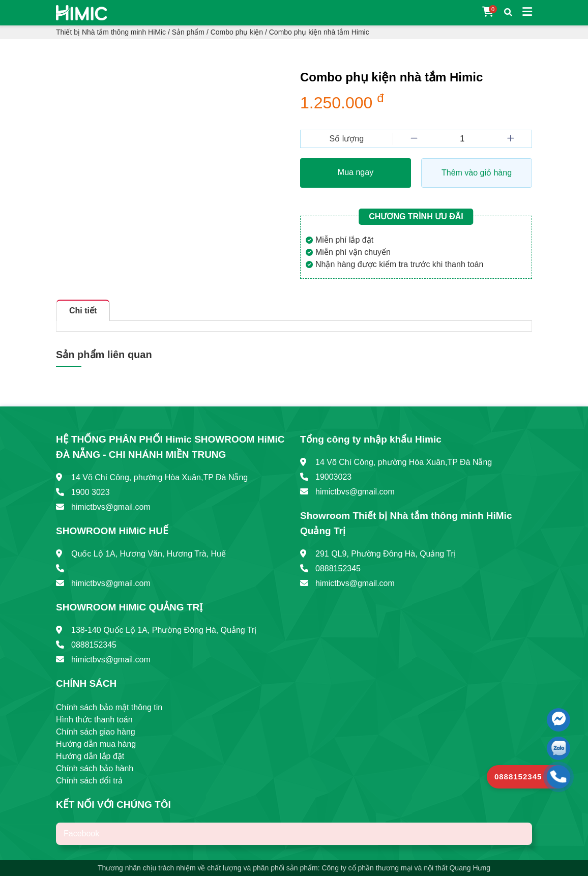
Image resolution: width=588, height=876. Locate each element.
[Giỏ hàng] (488, 12)
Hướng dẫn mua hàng (96, 744)
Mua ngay (356, 172)
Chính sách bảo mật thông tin (109, 707)
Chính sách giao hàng (96, 732)
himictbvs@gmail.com (111, 507)
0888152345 (94, 645)
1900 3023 (91, 492)
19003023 (333, 477)
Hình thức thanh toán (94, 720)
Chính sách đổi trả (89, 781)
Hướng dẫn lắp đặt (90, 756)
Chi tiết (83, 311)
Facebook (81, 834)
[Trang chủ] (81, 12)
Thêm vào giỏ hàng (477, 173)
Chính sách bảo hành (95, 768)
